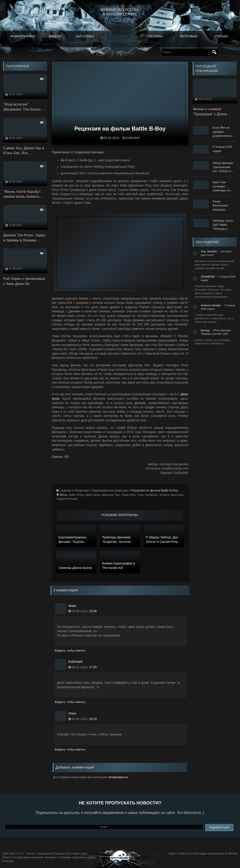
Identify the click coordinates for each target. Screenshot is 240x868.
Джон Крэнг (93, 495)
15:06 (93, 611)
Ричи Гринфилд (147, 495)
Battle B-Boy (76, 495)
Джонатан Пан (111, 495)
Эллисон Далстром (171, 495)
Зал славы (85, 36)
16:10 (93, 719)
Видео (55, 36)
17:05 (93, 667)
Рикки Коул (129, 495)
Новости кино (23, 36)
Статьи (221, 36)
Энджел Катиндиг (67, 499)
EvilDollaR (133, 138)
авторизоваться (118, 777)
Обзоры (155, 36)
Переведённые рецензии (110, 490)
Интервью (189, 36)
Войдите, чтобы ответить (70, 651)
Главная (65, 490)
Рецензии (82, 490)
